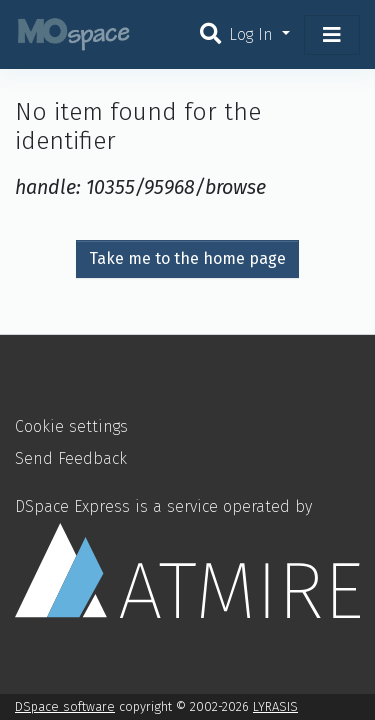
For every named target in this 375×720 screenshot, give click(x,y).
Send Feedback (71, 458)
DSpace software (65, 706)
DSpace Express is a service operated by (187, 557)
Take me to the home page (187, 258)
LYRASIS (275, 706)
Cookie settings (71, 426)
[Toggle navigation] (332, 35)
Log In (253, 34)
